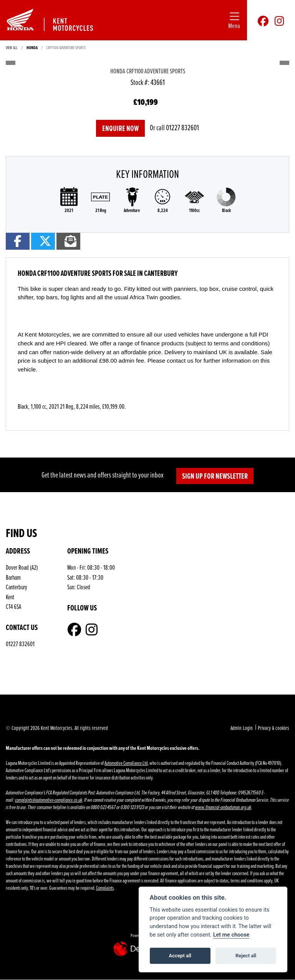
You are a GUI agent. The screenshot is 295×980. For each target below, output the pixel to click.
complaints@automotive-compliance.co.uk (49, 800)
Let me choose (231, 935)
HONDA (32, 47)
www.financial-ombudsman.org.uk (223, 807)
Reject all (246, 956)
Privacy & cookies (273, 728)
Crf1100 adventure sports (66, 47)
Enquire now (120, 128)
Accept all (180, 956)
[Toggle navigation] (234, 20)
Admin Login (242, 728)
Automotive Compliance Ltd (126, 763)
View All (12, 47)
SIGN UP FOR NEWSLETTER (215, 476)
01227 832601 (182, 127)
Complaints (105, 888)
